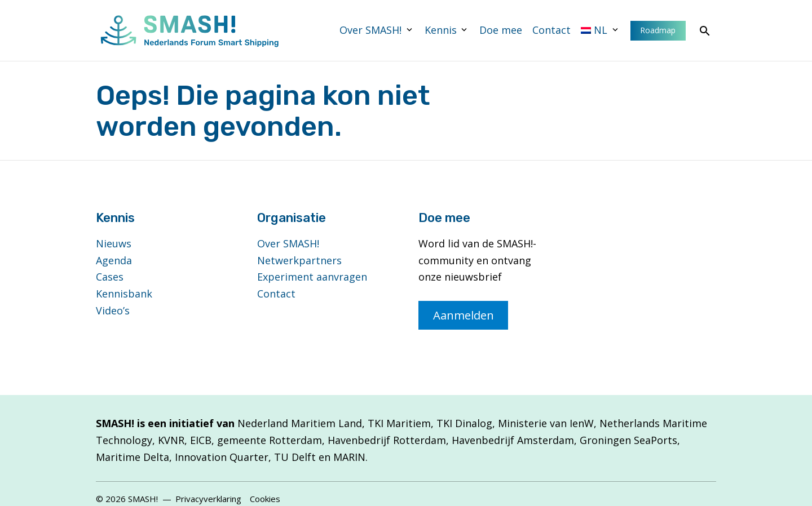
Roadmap (658, 30)
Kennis (441, 30)
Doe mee (501, 30)
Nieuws (114, 243)
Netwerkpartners (299, 260)
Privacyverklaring (208, 499)
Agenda (114, 260)
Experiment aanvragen (312, 277)
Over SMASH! (370, 30)
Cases (110, 277)
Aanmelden (464, 315)
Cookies (265, 499)
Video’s (113, 310)
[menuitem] (601, 30)
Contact (551, 30)
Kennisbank (124, 294)
